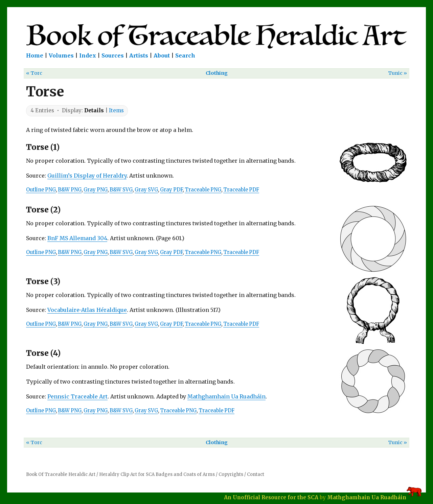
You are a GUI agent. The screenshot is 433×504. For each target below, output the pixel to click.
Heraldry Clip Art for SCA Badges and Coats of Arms (157, 474)
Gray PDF (171, 190)
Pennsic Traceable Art (77, 396)
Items (116, 110)
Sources (113, 55)
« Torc (34, 73)
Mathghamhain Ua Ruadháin (226, 396)
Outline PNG (41, 190)
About (162, 55)
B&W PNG (70, 190)
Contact (256, 474)
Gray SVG (146, 190)
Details (94, 110)
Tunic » (397, 73)
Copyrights (231, 474)
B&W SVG (121, 190)
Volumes (61, 55)
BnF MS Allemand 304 (77, 238)
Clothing (217, 73)
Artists (139, 55)
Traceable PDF (241, 190)
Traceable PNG (203, 190)
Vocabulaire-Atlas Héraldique (87, 310)
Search (185, 55)
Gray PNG (96, 190)
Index (88, 55)
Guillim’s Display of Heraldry (87, 176)
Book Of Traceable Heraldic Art (61, 474)
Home (35, 55)
